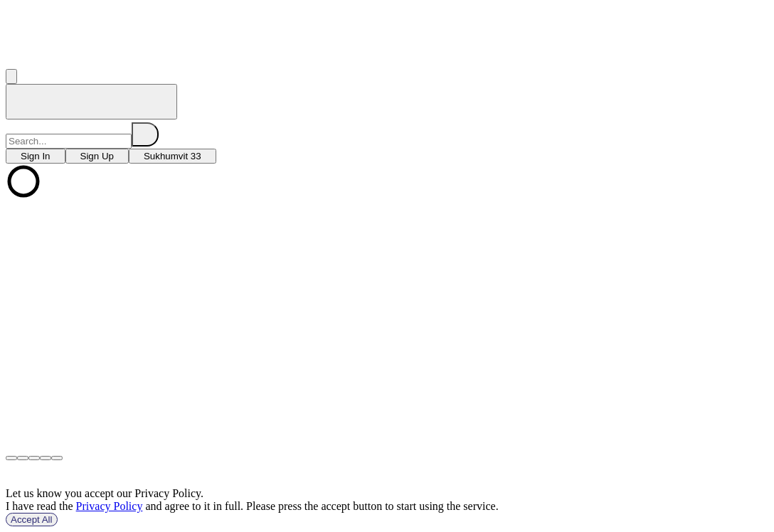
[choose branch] (36, 156)
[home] (91, 102)
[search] (145, 134)
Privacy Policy (110, 506)
